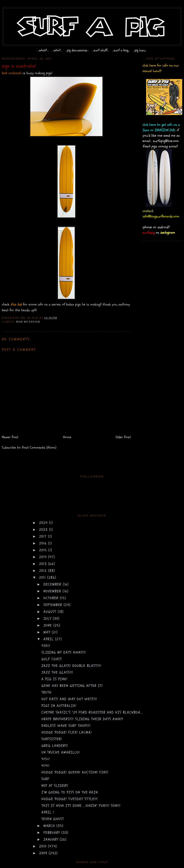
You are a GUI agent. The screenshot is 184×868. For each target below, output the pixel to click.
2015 (44, 550)
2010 (44, 846)
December (53, 584)
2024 (44, 523)
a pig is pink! (54, 679)
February (52, 833)
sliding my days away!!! (64, 652)
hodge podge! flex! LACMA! (67, 732)
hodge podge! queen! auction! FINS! (75, 772)
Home (67, 437)
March (50, 826)
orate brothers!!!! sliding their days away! (82, 719)
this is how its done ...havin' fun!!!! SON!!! (81, 806)
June (48, 625)
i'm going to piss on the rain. (70, 792)
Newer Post (10, 437)
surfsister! (52, 739)
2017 (44, 536)
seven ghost (53, 819)
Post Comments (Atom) (39, 448)
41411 (46, 766)
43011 (46, 646)
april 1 (48, 812)
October (52, 598)
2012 (44, 571)
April (49, 639)
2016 (44, 543)
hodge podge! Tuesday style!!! (70, 799)
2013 (44, 564)
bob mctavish (28, 322)
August (51, 612)
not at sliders (55, 786)
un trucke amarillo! (61, 752)
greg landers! (55, 746)
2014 (44, 557)
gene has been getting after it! (72, 686)
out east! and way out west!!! (69, 699)
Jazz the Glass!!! (57, 672)
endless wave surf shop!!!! (66, 726)
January (52, 839)
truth (47, 692)
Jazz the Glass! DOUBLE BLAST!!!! (71, 666)
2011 (43, 577)
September (54, 605)
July (48, 619)
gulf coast (52, 659)
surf (45, 779)
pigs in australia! (59, 706)
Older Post (123, 437)
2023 (44, 530)
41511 (46, 759)
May (48, 632)
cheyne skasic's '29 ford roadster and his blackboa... (92, 712)
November (53, 591)
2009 (44, 853)
